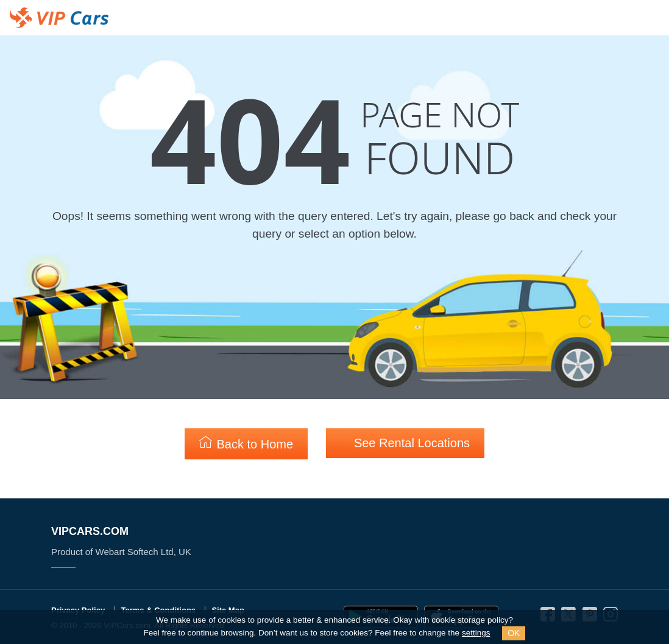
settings (476, 633)
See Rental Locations (405, 443)
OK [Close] (514, 633)
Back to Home (246, 443)
